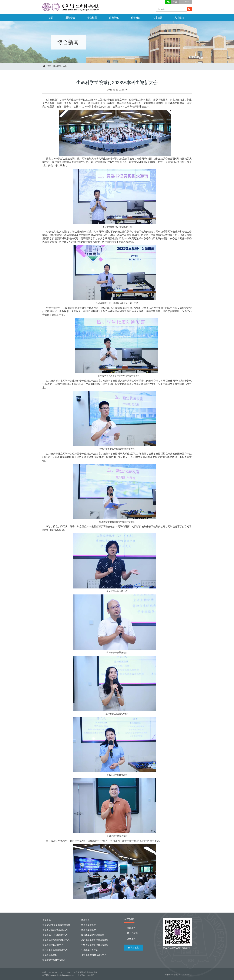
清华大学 (47, 920)
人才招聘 (179, 18)
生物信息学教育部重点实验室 (95, 945)
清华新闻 (85, 920)
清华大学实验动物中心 (53, 945)
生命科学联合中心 (90, 950)
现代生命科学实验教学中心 (55, 950)
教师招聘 (130, 928)
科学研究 (136, 18)
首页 (51, 18)
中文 (175, 2)
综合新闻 (57, 66)
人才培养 (157, 18)
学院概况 (92, 18)
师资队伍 (114, 18)
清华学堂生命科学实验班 (54, 960)
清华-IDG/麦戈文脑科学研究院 (56, 925)
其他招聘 (130, 939)
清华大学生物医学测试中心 (55, 935)
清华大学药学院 (88, 930)
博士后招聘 (131, 933)
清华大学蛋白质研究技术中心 (56, 940)
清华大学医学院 (88, 925)
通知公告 (70, 18)
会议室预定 (133, 948)
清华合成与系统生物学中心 (55, 930)
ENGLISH (185, 2)
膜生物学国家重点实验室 (93, 935)
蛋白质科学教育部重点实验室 (95, 940)
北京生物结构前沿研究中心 (94, 955)
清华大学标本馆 (50, 955)
